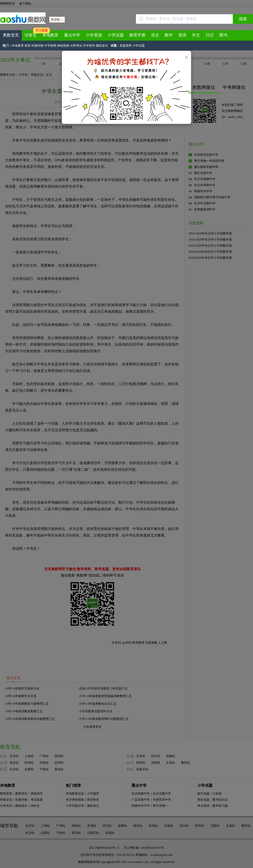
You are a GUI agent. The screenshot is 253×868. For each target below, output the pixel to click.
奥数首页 (11, 35)
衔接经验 (37, 46)
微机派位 (102, 46)
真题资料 (126, 46)
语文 (155, 35)
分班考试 (76, 46)
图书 (223, 35)
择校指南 (63, 46)
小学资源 (94, 35)
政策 (28, 46)
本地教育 (50, 35)
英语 (182, 35)
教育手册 (137, 35)
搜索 (243, 19)
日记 (210, 35)
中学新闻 (50, 46)
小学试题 (116, 35)
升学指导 (89, 46)
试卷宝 (31, 35)
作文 (196, 35)
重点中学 (72, 35)
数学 (169, 35)
